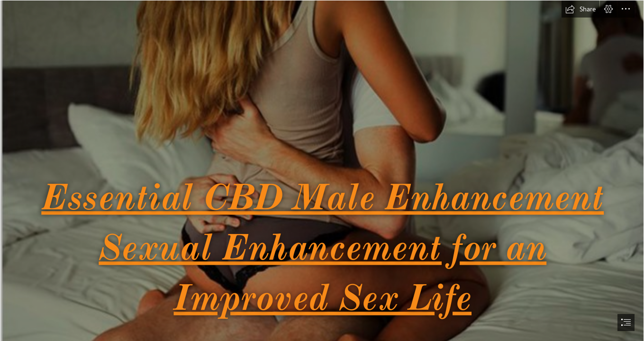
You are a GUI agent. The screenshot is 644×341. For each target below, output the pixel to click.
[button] (581, 9)
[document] (322, 170)
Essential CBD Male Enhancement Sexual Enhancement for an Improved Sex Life (322, 247)
